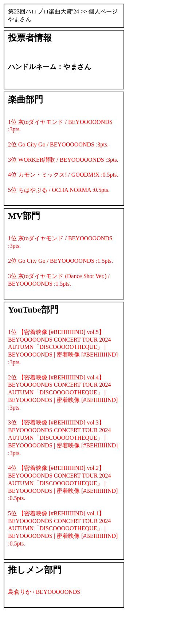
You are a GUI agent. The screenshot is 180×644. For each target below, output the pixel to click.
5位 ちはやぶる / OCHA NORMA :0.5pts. (59, 190)
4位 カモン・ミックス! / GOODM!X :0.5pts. (63, 175)
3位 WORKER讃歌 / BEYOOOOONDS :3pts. (63, 160)
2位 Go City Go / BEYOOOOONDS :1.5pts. (60, 261)
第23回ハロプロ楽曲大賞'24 (44, 11)
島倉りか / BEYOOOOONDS (44, 592)
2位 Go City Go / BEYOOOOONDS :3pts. (58, 144)
